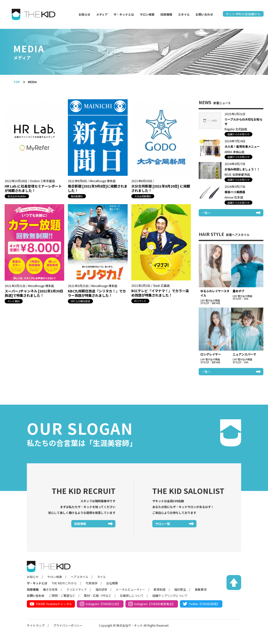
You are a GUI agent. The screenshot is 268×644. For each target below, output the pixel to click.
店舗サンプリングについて (170, 595)
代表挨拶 (92, 583)
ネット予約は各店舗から (243, 14)
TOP (17, 82)
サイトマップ (36, 625)
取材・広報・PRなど (98, 595)
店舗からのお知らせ (238, 134)
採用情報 (166, 14)
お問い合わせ (204, 14)
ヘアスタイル (80, 577)
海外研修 (101, 589)
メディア (102, 14)
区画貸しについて (132, 595)
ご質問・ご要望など (62, 595)
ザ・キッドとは (124, 14)
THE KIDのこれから (64, 583)
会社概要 (112, 583)
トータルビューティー (130, 589)
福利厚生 (180, 589)
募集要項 (201, 589)
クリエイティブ (77, 589)
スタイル (184, 14)
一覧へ (206, 213)
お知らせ (84, 14)
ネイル (102, 577)
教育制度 (160, 589)
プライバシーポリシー (68, 625)
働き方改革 (50, 589)
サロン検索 (147, 14)
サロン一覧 (163, 524)
